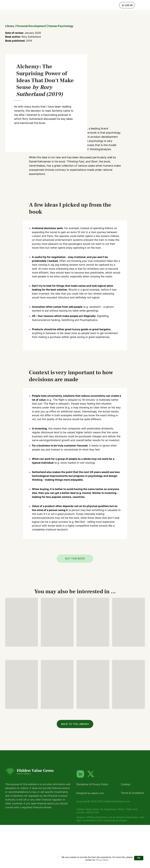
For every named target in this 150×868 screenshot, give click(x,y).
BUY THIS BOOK (75, 602)
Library (10, 26)
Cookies (126, 827)
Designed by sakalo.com (90, 836)
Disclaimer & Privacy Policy (92, 827)
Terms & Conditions (133, 836)
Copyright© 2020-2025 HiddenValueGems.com (103, 844)
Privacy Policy (102, 860)
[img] (127, 5)
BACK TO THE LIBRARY (75, 767)
